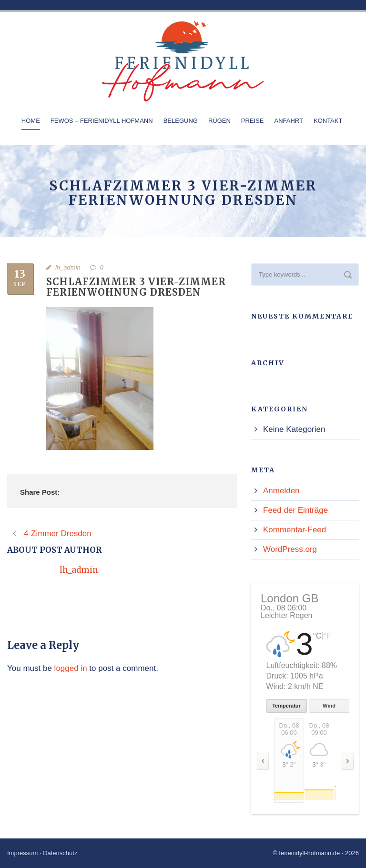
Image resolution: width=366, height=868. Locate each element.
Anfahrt (289, 121)
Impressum (22, 853)
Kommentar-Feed (295, 530)
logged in (71, 668)
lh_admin (68, 267)
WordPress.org (290, 549)
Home (31, 121)
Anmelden (281, 491)
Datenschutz (60, 853)
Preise (253, 121)
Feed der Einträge (295, 510)
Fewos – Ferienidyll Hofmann (102, 121)
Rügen (219, 121)
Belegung (181, 121)
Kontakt (328, 121)
